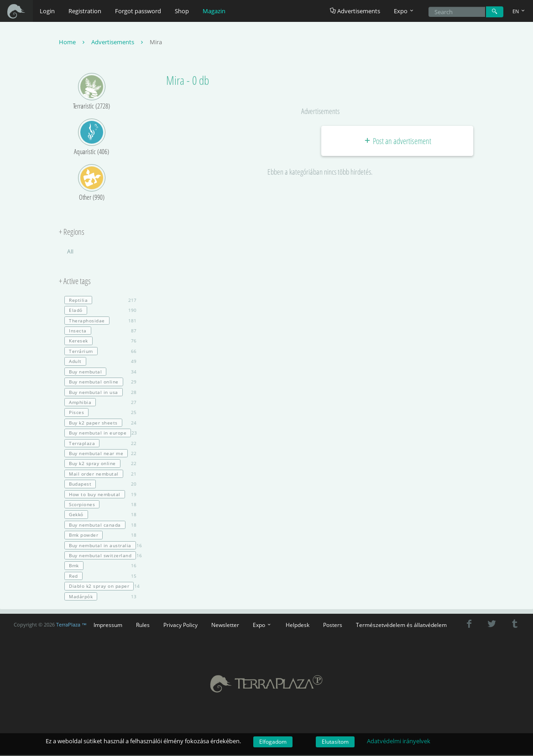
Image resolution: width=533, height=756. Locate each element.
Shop (182, 11)
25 (100, 413)
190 (100, 311)
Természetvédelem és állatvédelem (401, 626)
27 (100, 403)
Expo (262, 626)
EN (519, 11)
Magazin (214, 11)
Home (73, 43)
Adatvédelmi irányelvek (399, 741)
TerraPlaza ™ (71, 625)
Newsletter (225, 626)
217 (100, 301)
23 (100, 434)
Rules (143, 626)
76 (100, 342)
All (70, 252)
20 (100, 485)
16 (100, 546)
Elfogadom (273, 742)
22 (100, 444)
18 (100, 505)
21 (100, 474)
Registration (85, 11)
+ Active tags (75, 282)
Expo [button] (404, 11)
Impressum (108, 626)
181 (100, 321)
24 (100, 423)
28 (100, 393)
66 (100, 352)
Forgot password (138, 11)
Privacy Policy (180, 626)
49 (100, 362)
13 (100, 597)
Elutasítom (335, 742)
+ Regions (72, 233)
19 (100, 495)
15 (100, 576)
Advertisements (355, 11)
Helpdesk (298, 626)
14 (100, 587)
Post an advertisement (397, 141)
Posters (333, 626)
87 (100, 331)
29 (100, 383)
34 (100, 372)
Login (47, 11)
